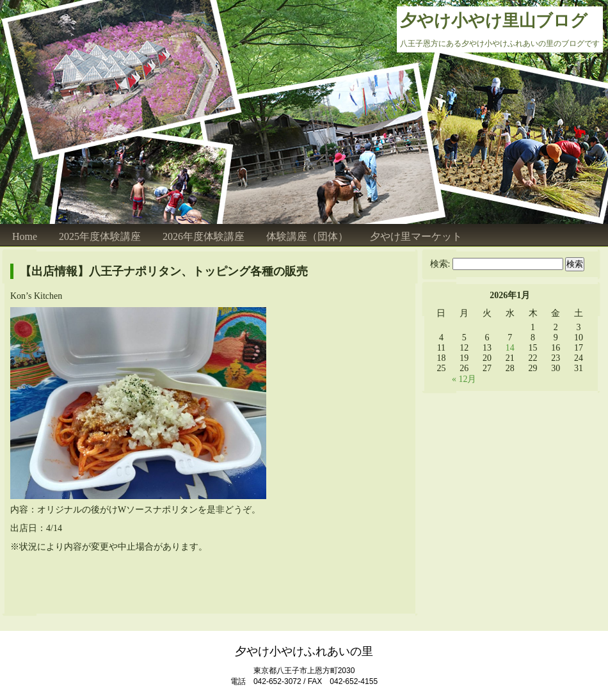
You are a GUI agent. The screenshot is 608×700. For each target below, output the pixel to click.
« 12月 (464, 379)
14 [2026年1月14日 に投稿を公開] (510, 348)
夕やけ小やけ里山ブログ (494, 21)
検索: (440, 264)
